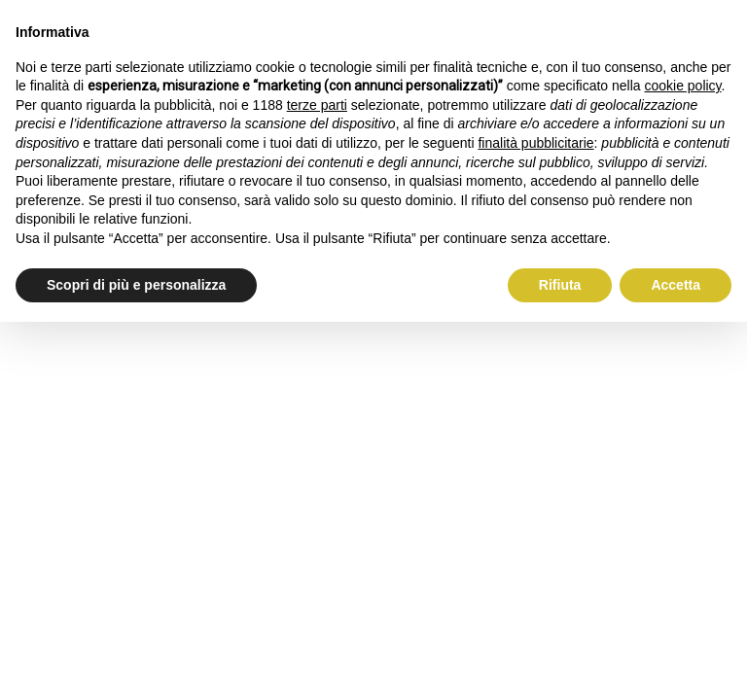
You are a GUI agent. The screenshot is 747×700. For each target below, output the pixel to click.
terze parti (317, 105)
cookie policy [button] (682, 86)
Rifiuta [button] (560, 285)
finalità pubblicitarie (535, 143)
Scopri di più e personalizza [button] (136, 285)
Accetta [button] (676, 285)
